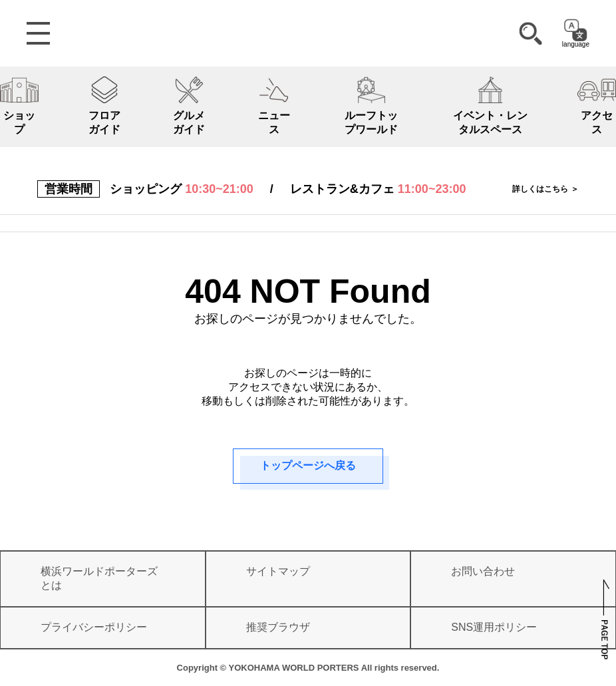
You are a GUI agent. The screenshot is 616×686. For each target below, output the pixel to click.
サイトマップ (278, 571)
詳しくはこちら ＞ (545, 189)
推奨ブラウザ (278, 627)
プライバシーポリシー (94, 627)
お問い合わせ (483, 571)
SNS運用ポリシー (494, 627)
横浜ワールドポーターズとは (99, 578)
